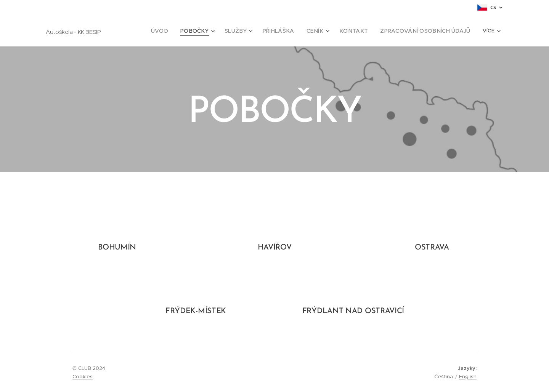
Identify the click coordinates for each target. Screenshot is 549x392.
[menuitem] (182, 31)
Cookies (83, 377)
